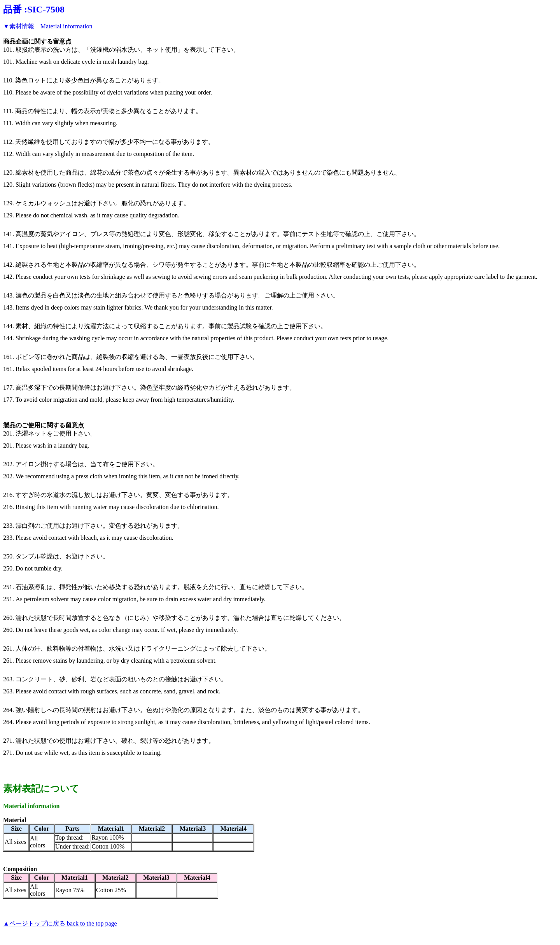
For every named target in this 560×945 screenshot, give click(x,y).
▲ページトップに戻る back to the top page (60, 923)
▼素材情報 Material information (48, 26)
